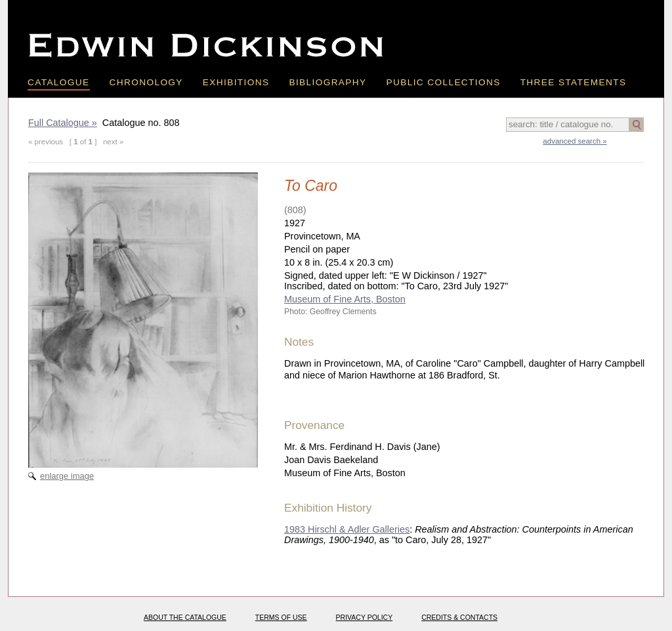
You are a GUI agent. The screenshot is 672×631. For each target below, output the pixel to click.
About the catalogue (185, 617)
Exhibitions (236, 82)
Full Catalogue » (63, 123)
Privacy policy (365, 617)
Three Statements (574, 82)
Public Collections (444, 82)
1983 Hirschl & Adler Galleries (347, 529)
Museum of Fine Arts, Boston (345, 299)
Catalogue (59, 82)
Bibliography (327, 82)
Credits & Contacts (459, 617)
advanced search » (575, 141)
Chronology (146, 82)
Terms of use (281, 617)
